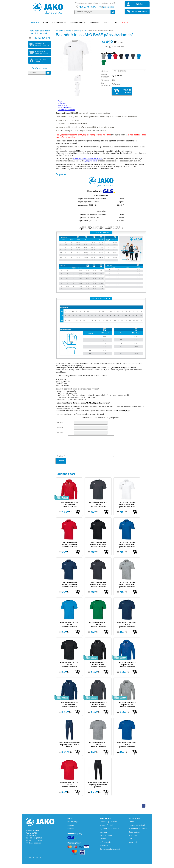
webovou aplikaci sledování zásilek (88, 159)
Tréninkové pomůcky (78, 22)
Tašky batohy (95, 22)
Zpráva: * (61, 460)
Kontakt (112, 3)
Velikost (105, 71)
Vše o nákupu (93, 3)
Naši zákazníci (105, 846)
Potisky (103, 843)
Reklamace (62, 105)
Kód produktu (105, 84)
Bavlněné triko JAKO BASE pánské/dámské (98, 509)
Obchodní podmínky (108, 826)
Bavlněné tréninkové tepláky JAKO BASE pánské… (69, 749)
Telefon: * (61, 428)
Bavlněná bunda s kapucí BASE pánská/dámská (69, 509)
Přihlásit (140, 4)
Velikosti (103, 836)
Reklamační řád (106, 829)
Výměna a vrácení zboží (109, 833)
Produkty (68, 31)
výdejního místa (91, 161)
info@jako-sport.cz (119, 135)
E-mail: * (61, 433)
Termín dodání (106, 839)
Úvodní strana (81, 3)
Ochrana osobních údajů (110, 853)
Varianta (105, 80)
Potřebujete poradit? (66, 110)
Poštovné (62, 103)
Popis (60, 101)
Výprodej (125, 22)
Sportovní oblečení (59, 22)
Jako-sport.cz (59, 31)
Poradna (104, 3)
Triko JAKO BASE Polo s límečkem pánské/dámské (127, 509)
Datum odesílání (105, 76)
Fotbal (45, 22)
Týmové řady (34, 22)
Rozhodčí (107, 22)
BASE (85, 31)
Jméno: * (61, 423)
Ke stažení (104, 850)
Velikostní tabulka (65, 107)
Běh (116, 22)
